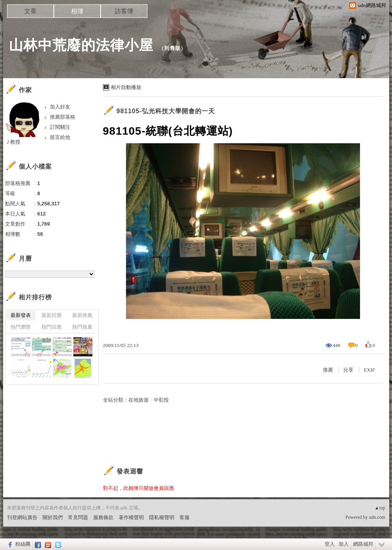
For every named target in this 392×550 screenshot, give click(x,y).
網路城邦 (363, 544)
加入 (344, 544)
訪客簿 (124, 11)
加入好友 (60, 107)
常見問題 (78, 517)
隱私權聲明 (162, 517)
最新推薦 (82, 315)
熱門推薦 (82, 327)
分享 (348, 370)
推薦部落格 (63, 117)
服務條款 (103, 517)
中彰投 (161, 400)
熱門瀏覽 (21, 327)
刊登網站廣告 (22, 517)
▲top (380, 508)
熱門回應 (51, 327)
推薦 (328, 370)
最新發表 (21, 315)
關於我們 (53, 517)
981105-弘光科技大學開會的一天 (166, 111)
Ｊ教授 (13, 142)
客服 (184, 517)
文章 (30, 11)
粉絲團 (23, 544)
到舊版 (172, 48)
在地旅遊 (138, 400)
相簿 (77, 11)
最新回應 (51, 315)
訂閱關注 (60, 127)
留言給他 (60, 137)
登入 (330, 544)
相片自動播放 (126, 87)
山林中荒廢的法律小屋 (81, 45)
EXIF (370, 370)
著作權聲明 (131, 517)
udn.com (377, 517)
